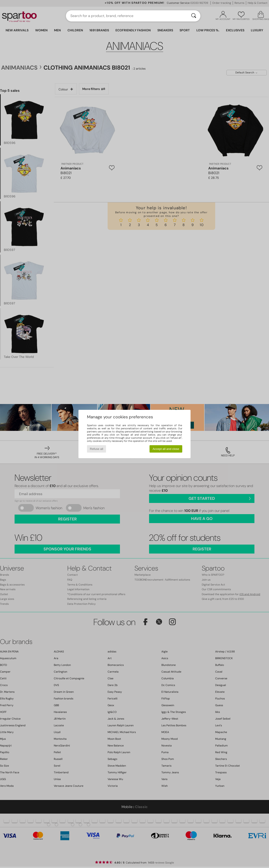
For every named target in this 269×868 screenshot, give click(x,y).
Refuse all (97, 449)
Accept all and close (166, 449)
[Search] (194, 16)
